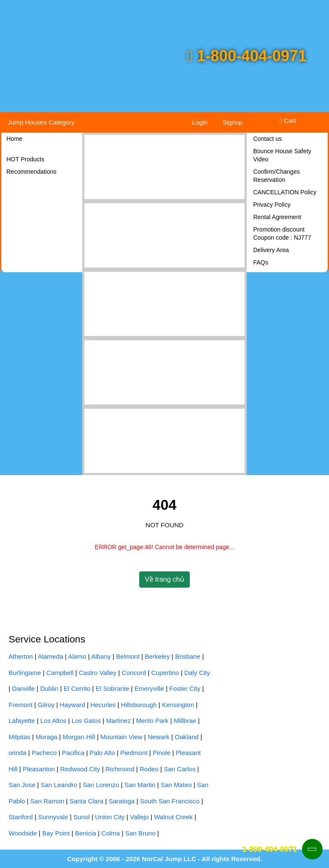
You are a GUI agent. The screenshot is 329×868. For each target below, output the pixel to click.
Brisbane (188, 656)
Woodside (23, 833)
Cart (288, 120)
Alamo (77, 656)
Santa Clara (86, 801)
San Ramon (47, 801)
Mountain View (121, 737)
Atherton (21, 656)
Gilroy (46, 705)
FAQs (261, 262)
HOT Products (25, 159)
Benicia (85, 833)
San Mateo (176, 785)
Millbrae (185, 721)
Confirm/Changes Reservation (277, 176)
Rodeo (149, 769)
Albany (101, 656)
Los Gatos (86, 721)
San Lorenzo (101, 785)
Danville (23, 688)
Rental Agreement (277, 217)
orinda (18, 753)
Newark (159, 737)
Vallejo (139, 817)
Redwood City (80, 769)
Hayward (73, 705)
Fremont (21, 705)
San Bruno (140, 833)
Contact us (268, 139)
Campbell (60, 673)
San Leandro (59, 785)
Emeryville (149, 688)
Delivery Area (271, 250)
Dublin (49, 688)
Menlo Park (152, 721)
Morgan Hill (79, 737)
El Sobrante (112, 688)
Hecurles (103, 705)
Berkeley (157, 656)
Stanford (21, 817)
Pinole (162, 753)
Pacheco (44, 753)
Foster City (185, 688)
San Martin (140, 785)
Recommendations (31, 172)
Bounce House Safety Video (282, 155)
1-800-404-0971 (247, 56)
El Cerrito (77, 688)
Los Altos (53, 721)
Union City (110, 817)
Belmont (128, 656)
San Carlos (179, 769)
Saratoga (122, 801)
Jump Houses (41, 122)
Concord (134, 673)
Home (14, 139)
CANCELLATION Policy (285, 192)
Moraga (46, 737)
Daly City (197, 673)
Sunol (81, 817)
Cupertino (165, 673)
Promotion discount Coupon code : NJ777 (282, 233)
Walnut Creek (173, 817)
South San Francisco (170, 801)
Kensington (178, 705)
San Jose (22, 785)
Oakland (187, 737)
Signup (232, 122)
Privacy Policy (272, 205)
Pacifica (73, 753)
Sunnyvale (53, 817)
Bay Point (56, 833)
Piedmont (134, 753)
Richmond (120, 769)
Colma (111, 833)
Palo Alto (102, 753)
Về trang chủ (164, 579)
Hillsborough (139, 705)
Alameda (50, 656)
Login (200, 122)
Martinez (119, 721)
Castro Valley (98, 673)
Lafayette (22, 721)
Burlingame (25, 673)
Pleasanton (39, 769)
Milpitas (19, 737)
